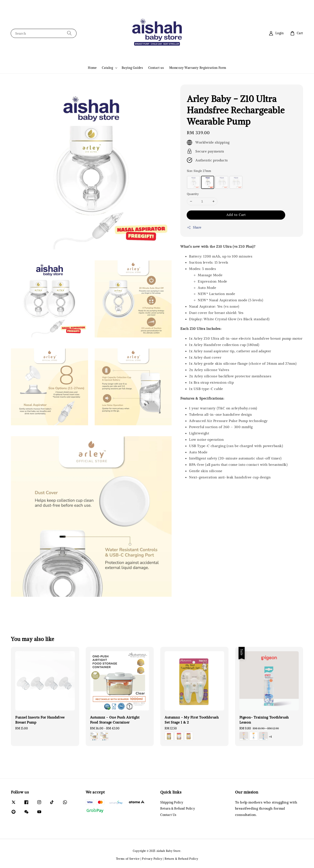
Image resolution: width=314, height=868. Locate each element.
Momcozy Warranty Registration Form (198, 68)
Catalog (107, 68)
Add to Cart (236, 215)
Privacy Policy (152, 859)
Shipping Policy (172, 802)
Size (199, 171)
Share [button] (194, 228)
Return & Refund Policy (178, 809)
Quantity (193, 194)
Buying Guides (132, 68)
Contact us (156, 68)
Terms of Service (128, 859)
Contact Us (168, 815)
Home (92, 68)
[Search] (69, 33)
